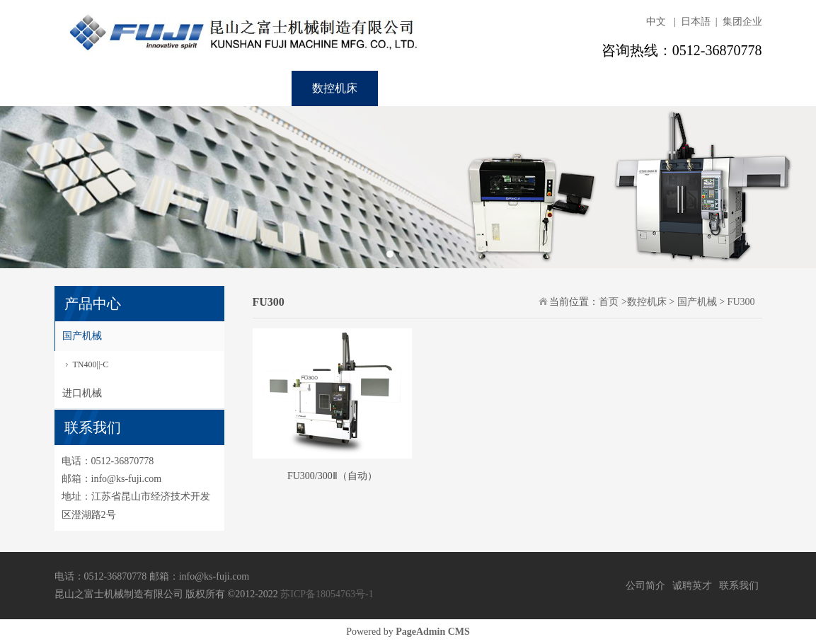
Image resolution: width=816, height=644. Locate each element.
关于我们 (161, 88)
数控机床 (335, 88)
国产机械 (82, 336)
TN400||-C (91, 364)
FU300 (741, 302)
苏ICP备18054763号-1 (327, 594)
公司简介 (645, 586)
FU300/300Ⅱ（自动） (332, 476)
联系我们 (508, 88)
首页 (86, 88)
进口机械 (82, 393)
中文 (656, 22)
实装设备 (248, 88)
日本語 (696, 22)
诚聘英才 (422, 88)
